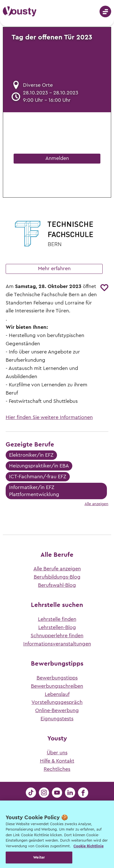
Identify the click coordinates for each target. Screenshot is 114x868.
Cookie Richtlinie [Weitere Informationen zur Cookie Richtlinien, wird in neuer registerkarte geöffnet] (88, 846)
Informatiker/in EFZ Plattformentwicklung (34, 491)
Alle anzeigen (96, 504)
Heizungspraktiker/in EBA (39, 466)
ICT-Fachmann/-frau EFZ (38, 477)
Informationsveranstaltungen (57, 644)
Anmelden (57, 158)
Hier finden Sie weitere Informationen (49, 417)
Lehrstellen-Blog (57, 627)
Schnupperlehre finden (57, 636)
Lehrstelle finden (57, 619)
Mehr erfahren (54, 268)
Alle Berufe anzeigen (57, 569)
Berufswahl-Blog (57, 585)
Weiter (39, 857)
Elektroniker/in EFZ (31, 455)
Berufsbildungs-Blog (57, 577)
